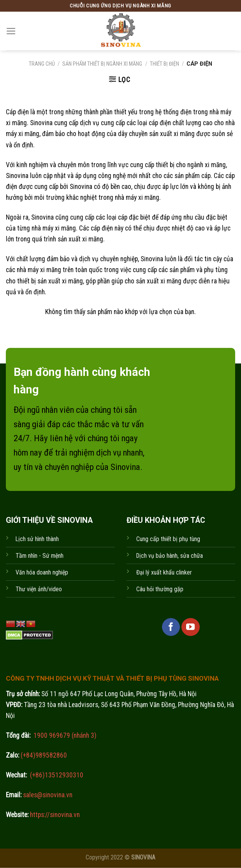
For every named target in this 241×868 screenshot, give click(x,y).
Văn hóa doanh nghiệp (42, 572)
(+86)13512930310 (57, 775)
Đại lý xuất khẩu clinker (164, 572)
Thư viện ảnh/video (39, 589)
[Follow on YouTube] (190, 627)
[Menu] (11, 31)
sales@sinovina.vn (47, 795)
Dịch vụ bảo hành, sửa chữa (170, 556)
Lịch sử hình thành (37, 539)
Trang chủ (42, 64)
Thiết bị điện (164, 64)
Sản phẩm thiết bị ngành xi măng (102, 64)
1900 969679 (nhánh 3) (64, 735)
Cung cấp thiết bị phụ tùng (168, 539)
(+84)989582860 (43, 755)
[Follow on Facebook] (171, 627)
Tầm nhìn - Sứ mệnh (40, 556)
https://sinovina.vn (54, 815)
